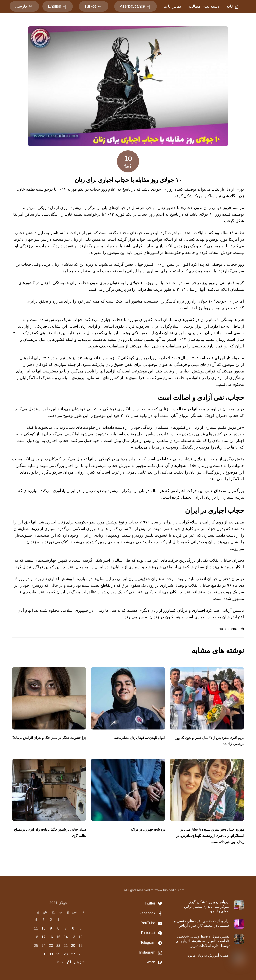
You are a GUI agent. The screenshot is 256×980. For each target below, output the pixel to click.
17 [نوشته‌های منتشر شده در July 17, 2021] (43, 937)
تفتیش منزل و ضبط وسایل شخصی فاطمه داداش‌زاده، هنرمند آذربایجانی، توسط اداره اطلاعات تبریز (202, 941)
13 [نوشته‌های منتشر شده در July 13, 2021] (73, 937)
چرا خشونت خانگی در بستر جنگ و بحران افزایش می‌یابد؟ (49, 738)
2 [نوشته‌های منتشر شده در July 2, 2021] (51, 920)
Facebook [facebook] (152, 913)
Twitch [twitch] (155, 962)
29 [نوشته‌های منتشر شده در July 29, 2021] (58, 954)
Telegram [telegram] (152, 943)
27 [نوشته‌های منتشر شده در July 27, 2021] (73, 954)
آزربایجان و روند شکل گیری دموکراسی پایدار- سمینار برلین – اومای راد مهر (205, 907)
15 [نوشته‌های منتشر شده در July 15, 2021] (58, 937)
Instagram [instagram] (152, 952)
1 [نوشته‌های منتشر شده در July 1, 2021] (58, 920)
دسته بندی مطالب (204, 6)
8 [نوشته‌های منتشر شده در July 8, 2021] (58, 928)
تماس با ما (172, 6)
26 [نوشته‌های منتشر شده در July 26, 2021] (80, 954)
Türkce (94, 6)
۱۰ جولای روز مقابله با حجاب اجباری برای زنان (128, 180)
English (58, 6)
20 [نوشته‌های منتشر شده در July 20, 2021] (73, 946)
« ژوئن (79, 962)
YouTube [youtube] (153, 923)
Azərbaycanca (135, 6)
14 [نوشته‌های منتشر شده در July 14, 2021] (66, 937)
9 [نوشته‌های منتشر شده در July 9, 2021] (51, 928)
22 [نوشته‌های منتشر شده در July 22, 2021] (58, 946)
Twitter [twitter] (154, 903)
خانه (233, 6)
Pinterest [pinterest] (153, 933)
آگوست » (64, 962)
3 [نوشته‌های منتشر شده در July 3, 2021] (43, 920)
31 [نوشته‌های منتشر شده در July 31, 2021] (43, 954)
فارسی (24, 6)
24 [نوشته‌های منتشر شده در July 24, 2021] (43, 946)
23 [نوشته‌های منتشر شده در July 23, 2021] (51, 946)
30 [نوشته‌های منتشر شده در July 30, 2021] (51, 954)
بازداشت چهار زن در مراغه (148, 830)
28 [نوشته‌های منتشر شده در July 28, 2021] (66, 954)
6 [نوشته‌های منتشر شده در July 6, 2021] (73, 928)
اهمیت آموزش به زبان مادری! (207, 955)
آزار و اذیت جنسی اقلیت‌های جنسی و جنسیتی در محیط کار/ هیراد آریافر (202, 923)
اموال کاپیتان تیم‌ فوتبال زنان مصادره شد (140, 738)
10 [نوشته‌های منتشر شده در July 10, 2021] (43, 928)
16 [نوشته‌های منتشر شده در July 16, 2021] (51, 937)
